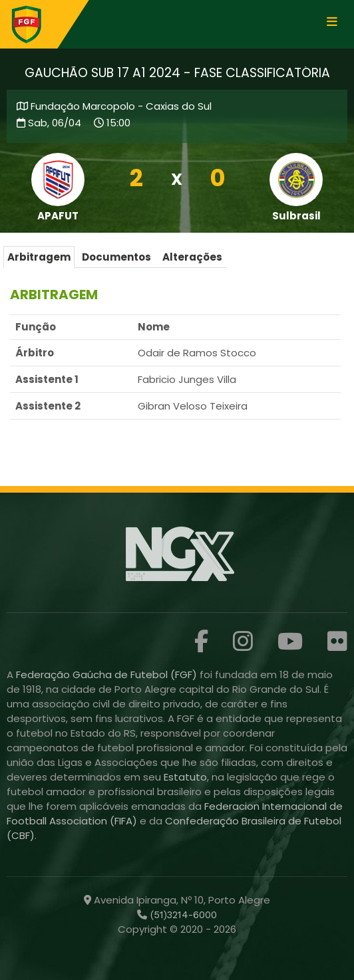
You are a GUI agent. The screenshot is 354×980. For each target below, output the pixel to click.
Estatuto (185, 777)
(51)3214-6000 (182, 915)
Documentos (116, 257)
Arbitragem (39, 257)
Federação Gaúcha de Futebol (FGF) (108, 674)
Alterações (192, 257)
